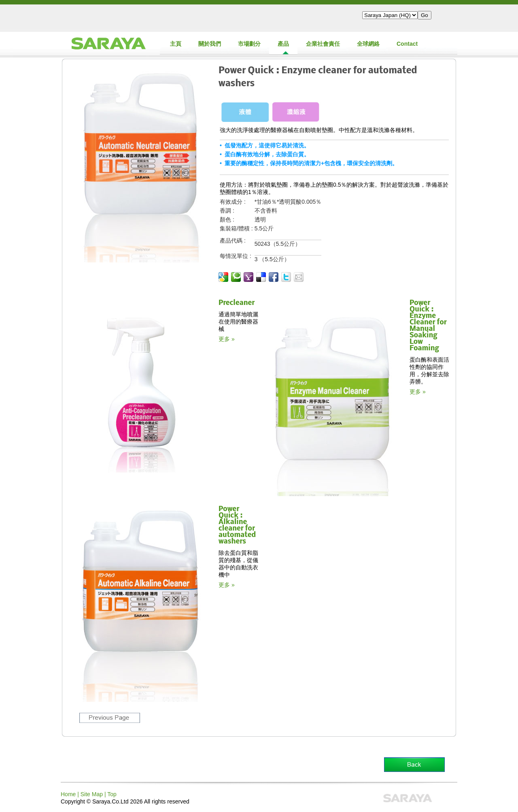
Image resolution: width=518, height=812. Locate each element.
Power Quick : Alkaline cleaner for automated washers (237, 525)
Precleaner (237, 303)
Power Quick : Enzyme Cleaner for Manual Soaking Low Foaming (428, 326)
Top (112, 794)
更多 (224, 339)
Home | (71, 794)
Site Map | (94, 794)
